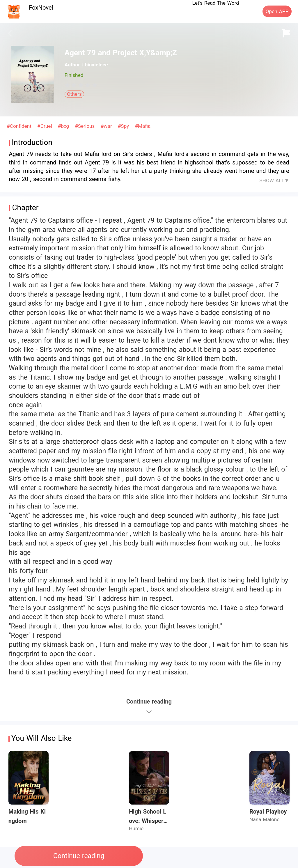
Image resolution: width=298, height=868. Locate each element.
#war (107, 126)
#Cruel (45, 126)
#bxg (64, 126)
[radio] (68, 85)
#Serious (86, 126)
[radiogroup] (81, 85)
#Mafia (143, 126)
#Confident (20, 126)
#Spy (124, 126)
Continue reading (79, 856)
